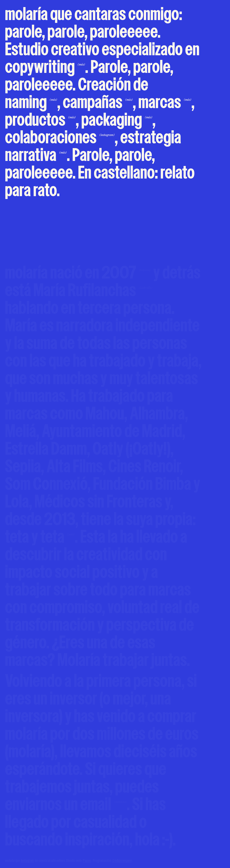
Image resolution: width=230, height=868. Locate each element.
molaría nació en (78, 274)
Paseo (87, 861)
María (93, 291)
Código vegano (122, 861)
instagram (27, 861)
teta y (40, 538)
